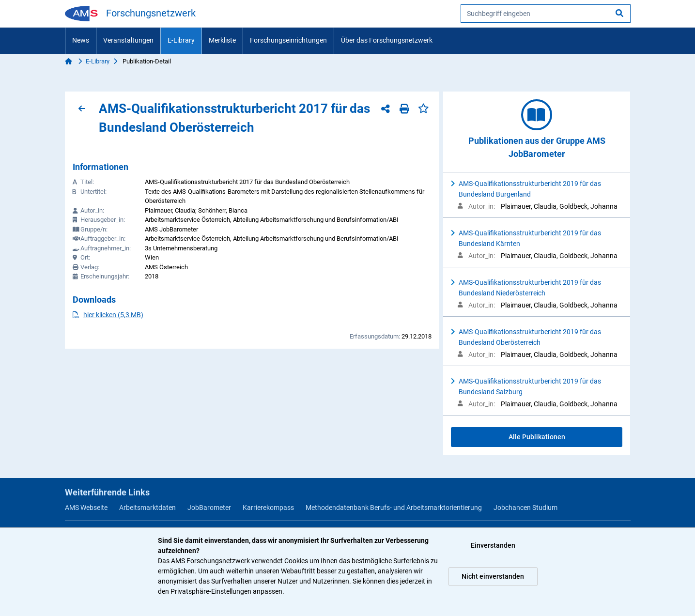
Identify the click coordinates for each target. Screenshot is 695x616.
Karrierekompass (268, 508)
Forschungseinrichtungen (288, 40)
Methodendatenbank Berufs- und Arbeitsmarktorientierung (394, 508)
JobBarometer (209, 508)
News (81, 40)
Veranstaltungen (128, 40)
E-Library (181, 40)
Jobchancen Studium (525, 508)
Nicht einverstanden (493, 576)
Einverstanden (493, 545)
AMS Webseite (86, 508)
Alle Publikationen (537, 437)
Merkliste (222, 40)
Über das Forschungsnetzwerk (387, 40)
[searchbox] (546, 14)
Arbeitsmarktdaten (147, 508)
